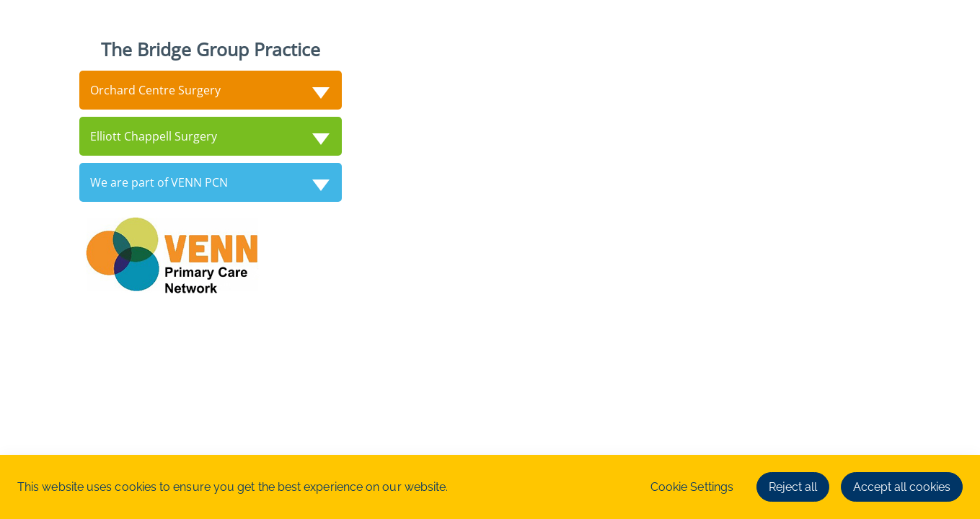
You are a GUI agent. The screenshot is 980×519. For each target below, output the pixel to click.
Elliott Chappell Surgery (154, 136)
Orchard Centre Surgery (155, 90)
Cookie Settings (692, 487)
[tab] (211, 90)
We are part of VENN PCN (159, 182)
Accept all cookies (902, 487)
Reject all (793, 487)
